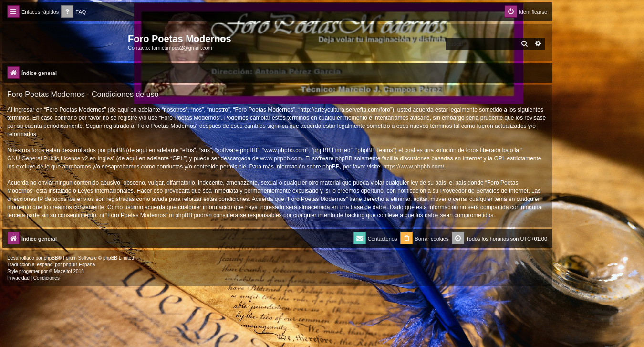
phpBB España (79, 265)
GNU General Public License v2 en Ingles (60, 158)
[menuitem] (73, 12)
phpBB (51, 258)
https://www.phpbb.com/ (413, 167)
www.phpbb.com (281, 158)
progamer (29, 271)
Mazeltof (63, 271)
